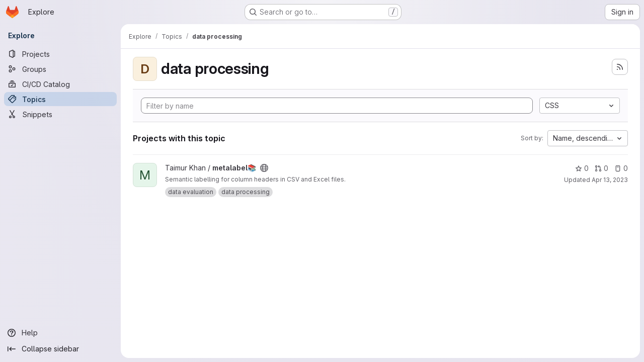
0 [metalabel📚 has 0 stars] (582, 168)
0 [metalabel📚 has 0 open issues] (621, 168)
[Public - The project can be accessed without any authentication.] (264, 168)
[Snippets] (60, 114)
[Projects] (60, 54)
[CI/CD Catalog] (60, 84)
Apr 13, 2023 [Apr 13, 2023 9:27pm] (610, 180)
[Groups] (60, 69)
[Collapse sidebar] (60, 349)
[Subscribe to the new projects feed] (620, 67)
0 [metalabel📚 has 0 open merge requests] (601, 168)
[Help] (60, 333)
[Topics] (60, 99)
